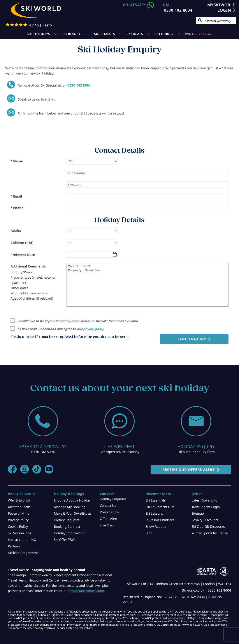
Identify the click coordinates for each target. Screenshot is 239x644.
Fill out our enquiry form (196, 452)
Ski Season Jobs (19, 533)
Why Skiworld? (19, 500)
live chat (48, 99)
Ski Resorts (72, 34)
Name (17, 161)
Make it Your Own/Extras (73, 513)
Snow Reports (156, 526)
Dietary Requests (67, 520)
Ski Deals (135, 34)
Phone (17, 208)
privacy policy (93, 329)
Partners (14, 546)
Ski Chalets (105, 34)
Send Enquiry (192, 339)
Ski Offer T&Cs (65, 540)
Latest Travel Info (204, 500)
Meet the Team (19, 507)
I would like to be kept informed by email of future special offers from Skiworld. (78, 321)
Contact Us (108, 505)
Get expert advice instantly (119, 452)
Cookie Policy (18, 526)
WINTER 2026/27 (198, 34)
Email (16, 196)
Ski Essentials (156, 500)
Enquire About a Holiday (72, 500)
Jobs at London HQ (22, 540)
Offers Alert (109, 519)
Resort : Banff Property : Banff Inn (148, 285)
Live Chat (107, 525)
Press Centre (109, 512)
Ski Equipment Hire (160, 507)
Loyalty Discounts (205, 520)
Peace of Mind (19, 513)
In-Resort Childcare (160, 520)
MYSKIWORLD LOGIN (222, 7)
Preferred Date (23, 255)
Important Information (87, 591)
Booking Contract (67, 526)
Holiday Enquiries (113, 499)
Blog (149, 533)
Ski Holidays (39, 34)
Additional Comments (28, 266)
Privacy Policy (18, 520)
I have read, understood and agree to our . (61, 329)
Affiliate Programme (23, 553)
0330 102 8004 (178, 10)
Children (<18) (22, 243)
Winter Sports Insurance (210, 533)
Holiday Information (69, 533)
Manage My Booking (70, 507)
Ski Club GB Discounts (208, 526)
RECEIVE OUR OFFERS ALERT (189, 470)
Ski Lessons (154, 513)
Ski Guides (164, 34)
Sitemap (198, 513)
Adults (16, 231)
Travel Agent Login (206, 507)
